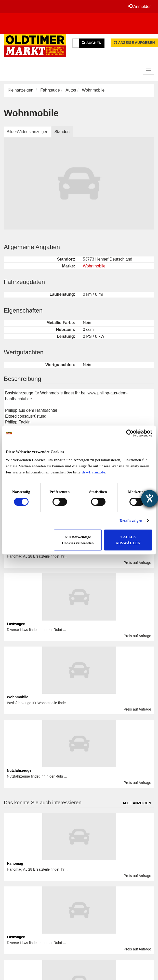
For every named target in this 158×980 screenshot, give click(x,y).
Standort (62, 132)
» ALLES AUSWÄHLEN (128, 540)
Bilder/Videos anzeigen (27, 132)
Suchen (92, 43)
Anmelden (140, 6)
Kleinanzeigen (21, 90)
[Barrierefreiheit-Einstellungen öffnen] (150, 498)
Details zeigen (131, 521)
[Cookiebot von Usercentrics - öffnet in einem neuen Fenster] (130, 433)
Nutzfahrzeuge (19, 770)
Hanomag (15, 863)
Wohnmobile (94, 266)
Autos (71, 90)
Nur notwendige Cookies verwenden (78, 540)
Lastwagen (16, 624)
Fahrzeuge (50, 90)
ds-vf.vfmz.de (93, 472)
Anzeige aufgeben (134, 43)
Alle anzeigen (137, 803)
